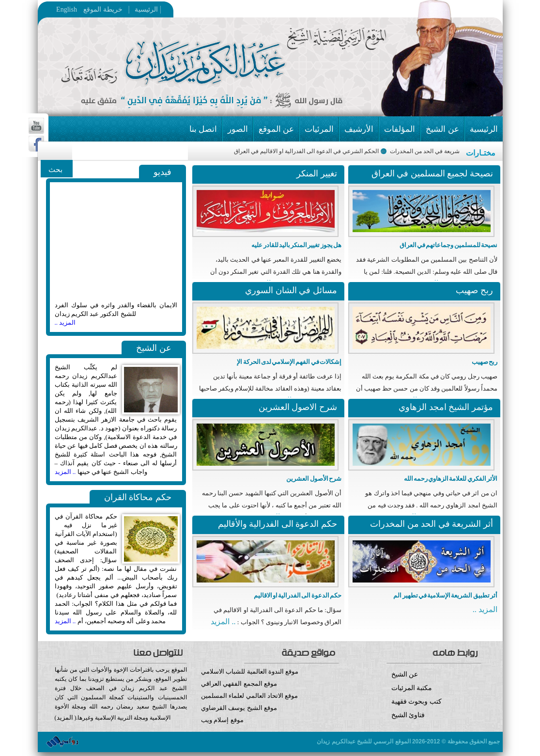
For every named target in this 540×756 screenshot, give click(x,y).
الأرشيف (359, 129)
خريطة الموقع (122, 9)
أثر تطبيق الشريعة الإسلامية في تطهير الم (445, 595)
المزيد (65, 717)
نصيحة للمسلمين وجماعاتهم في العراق (448, 245)
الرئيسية (144, 9)
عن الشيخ (442, 129)
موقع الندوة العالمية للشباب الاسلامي (250, 671)
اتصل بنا (203, 129)
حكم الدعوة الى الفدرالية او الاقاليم (298, 595)
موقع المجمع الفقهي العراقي (239, 684)
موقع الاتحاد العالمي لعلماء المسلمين (249, 696)
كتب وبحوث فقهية (417, 701)
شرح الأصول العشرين (314, 479)
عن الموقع (276, 129)
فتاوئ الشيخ (408, 715)
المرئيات (319, 129)
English (67, 10)
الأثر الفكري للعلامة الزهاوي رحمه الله (451, 479)
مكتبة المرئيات (412, 688)
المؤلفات (400, 129)
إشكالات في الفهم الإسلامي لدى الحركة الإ (289, 362)
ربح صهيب (485, 362)
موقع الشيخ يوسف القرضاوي (239, 708)
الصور (238, 129)
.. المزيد (65, 472)
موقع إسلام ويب (270, 727)
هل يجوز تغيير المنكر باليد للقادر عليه (296, 245)
